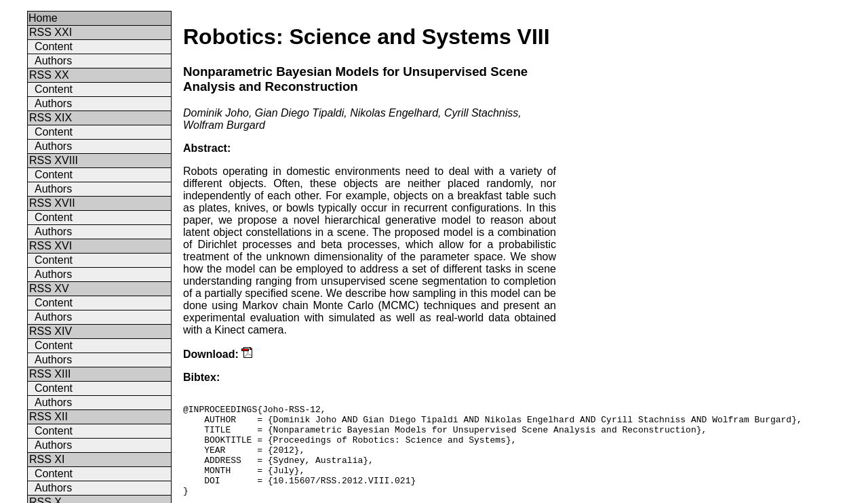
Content (54, 46)
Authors (53, 61)
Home (43, 18)
